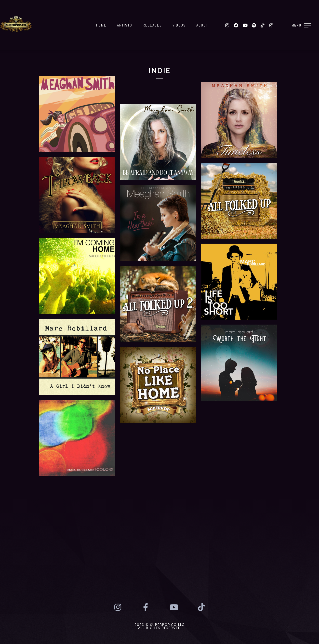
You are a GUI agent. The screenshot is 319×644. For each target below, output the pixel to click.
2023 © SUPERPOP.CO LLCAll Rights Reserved (159, 626)
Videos (179, 25)
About (202, 25)
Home (101, 25)
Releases (152, 25)
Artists (125, 25)
